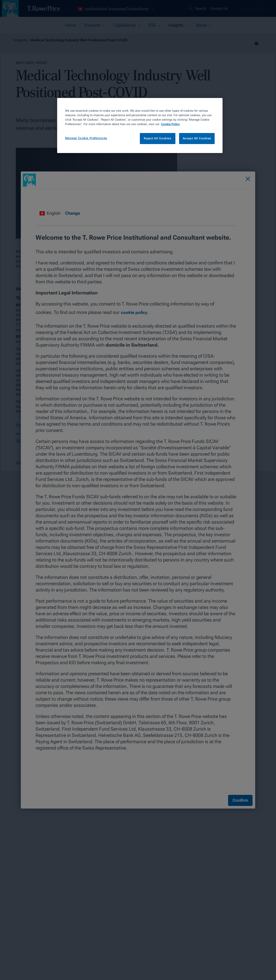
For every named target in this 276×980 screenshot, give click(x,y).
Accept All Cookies (197, 138)
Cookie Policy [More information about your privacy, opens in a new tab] (170, 124)
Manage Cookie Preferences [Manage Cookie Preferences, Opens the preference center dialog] (86, 138)
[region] (140, 125)
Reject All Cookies (157, 138)
